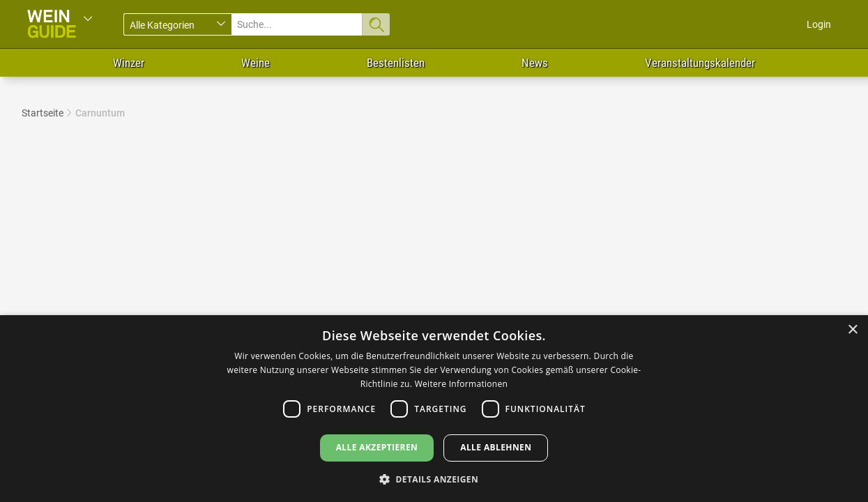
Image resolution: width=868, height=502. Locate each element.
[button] (434, 479)
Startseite (43, 113)
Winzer (129, 63)
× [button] (852, 330)
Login (819, 24)
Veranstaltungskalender (700, 63)
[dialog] (434, 409)
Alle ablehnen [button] (496, 447)
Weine (256, 63)
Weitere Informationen (462, 384)
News (535, 63)
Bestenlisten (396, 63)
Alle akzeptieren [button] (377, 447)
